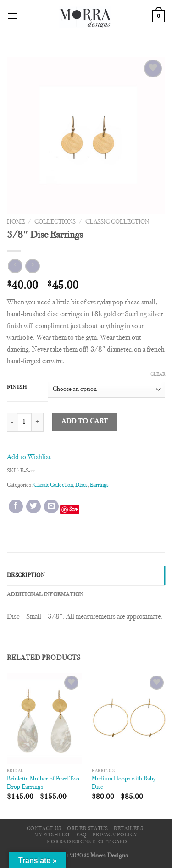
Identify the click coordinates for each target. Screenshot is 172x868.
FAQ (82, 835)
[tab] (86, 576)
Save (73, 509)
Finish (17, 388)
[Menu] (12, 16)
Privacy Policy (115, 835)
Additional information (45, 595)
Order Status (87, 829)
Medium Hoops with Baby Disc (124, 783)
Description (26, 576)
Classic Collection (117, 222)
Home (16, 222)
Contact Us (44, 829)
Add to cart (85, 422)
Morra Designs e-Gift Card (87, 842)
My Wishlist (53, 835)
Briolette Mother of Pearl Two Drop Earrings (43, 783)
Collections (55, 222)
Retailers (129, 829)
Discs (81, 485)
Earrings (99, 485)
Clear (158, 375)
